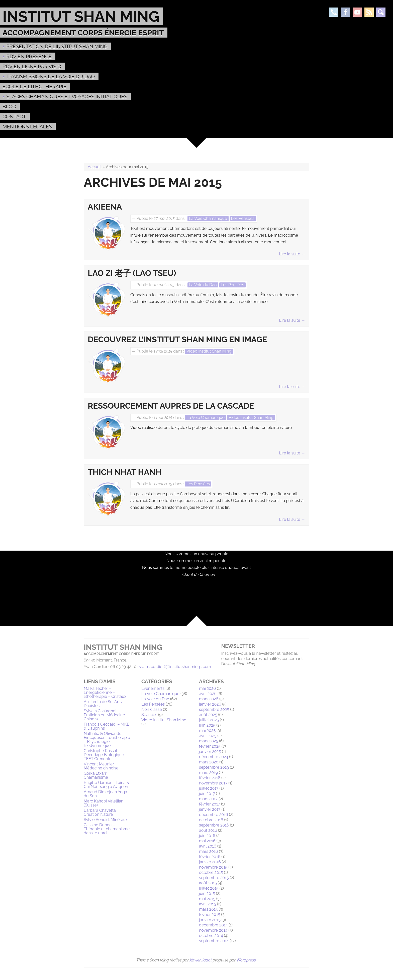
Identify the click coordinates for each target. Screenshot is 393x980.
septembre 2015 (214, 878)
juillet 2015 (209, 888)
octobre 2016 (211, 820)
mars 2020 (209, 762)
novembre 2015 (213, 867)
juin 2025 (207, 725)
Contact (14, 117)
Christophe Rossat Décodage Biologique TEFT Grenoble (104, 755)
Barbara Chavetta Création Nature (100, 812)
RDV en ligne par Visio (32, 67)
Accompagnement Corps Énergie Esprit (83, 33)
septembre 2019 (214, 767)
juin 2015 (207, 893)
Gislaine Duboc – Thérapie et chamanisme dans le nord (107, 829)
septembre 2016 (214, 825)
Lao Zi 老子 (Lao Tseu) (132, 273)
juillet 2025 (209, 720)
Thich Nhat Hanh (125, 472)
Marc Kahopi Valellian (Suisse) (104, 803)
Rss (369, 12)
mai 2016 (207, 841)
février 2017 (210, 804)
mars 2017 (208, 799)
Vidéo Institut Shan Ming (209, 351)
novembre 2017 (213, 783)
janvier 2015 (210, 920)
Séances (149, 715)
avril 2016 (208, 846)
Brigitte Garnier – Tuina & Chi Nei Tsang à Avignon (106, 785)
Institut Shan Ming (81, 16)
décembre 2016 (213, 815)
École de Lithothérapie (34, 87)
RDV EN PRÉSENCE (29, 57)
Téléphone (334, 12)
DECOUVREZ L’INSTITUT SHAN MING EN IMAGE (177, 340)
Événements (153, 688)
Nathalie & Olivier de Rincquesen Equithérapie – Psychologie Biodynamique (107, 740)
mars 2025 (209, 741)
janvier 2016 (210, 862)
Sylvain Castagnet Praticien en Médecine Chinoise (104, 715)
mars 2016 (208, 851)
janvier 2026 (210, 704)
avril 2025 (208, 736)
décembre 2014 (213, 925)
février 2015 (210, 915)
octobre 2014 (211, 936)
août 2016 (208, 830)
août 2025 (208, 715)
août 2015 (208, 883)
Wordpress (246, 960)
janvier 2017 (210, 809)
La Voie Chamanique (208, 218)
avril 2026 (208, 694)
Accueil (95, 167)
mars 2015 (208, 909)
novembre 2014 (213, 930)
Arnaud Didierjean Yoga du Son (105, 794)
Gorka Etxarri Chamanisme (96, 775)
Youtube (357, 12)
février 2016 (210, 857)
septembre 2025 (214, 709)
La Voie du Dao (203, 285)
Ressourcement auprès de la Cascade (171, 406)
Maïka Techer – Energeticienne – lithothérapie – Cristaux (105, 692)
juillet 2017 (209, 788)
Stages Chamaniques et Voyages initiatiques (67, 97)
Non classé (152, 709)
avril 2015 (208, 904)
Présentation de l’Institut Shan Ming (57, 47)
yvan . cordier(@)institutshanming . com (175, 667)
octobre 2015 (211, 872)
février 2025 (210, 746)
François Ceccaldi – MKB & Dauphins (107, 726)
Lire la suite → (292, 254)
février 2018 (210, 778)
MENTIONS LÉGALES (27, 127)
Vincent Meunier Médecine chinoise (101, 766)
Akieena (105, 207)
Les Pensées (243, 218)
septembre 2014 (214, 941)
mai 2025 (207, 730)
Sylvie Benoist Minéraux (106, 820)
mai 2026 (207, 688)
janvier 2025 (210, 752)
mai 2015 (207, 899)
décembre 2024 (214, 757)
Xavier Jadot (201, 960)
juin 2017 (207, 794)
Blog (9, 107)
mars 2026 (209, 699)
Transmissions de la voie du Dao (51, 77)
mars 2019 (208, 773)
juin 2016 (207, 836)
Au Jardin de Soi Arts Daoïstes (103, 704)
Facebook (346, 12)
